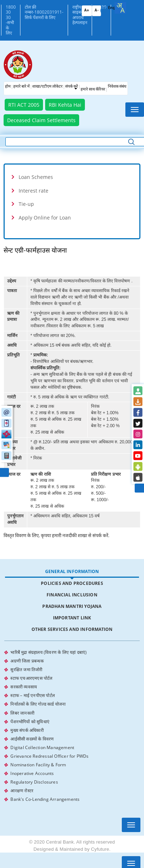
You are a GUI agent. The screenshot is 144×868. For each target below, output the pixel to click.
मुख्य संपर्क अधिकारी (27, 723)
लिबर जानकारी (22, 707)
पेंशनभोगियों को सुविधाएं (30, 715)
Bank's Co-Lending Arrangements (45, 786)
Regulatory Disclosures (34, 770)
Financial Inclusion (72, 595)
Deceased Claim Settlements (41, 120)
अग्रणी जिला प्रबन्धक (27, 660)
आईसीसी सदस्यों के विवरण (32, 731)
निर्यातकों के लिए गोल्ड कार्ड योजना (38, 699)
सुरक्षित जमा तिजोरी (26, 668)
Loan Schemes (36, 177)
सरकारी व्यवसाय (24, 684)
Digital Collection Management (42, 739)
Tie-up (26, 204)
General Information (72, 571)
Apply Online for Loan (45, 218)
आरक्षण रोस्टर (22, 778)
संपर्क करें (72, 87)
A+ (87, 11)
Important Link (72, 618)
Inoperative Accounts (32, 763)
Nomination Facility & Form (38, 755)
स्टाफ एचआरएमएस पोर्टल (31, 676)
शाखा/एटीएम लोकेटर (47, 87)
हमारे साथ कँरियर (93, 90)
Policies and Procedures (72, 583)
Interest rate (33, 191)
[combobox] (120, 8)
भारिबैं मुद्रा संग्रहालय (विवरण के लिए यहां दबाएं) (49, 652)
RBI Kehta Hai (65, 105)
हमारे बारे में (21, 87)
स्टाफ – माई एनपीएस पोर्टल (33, 691)
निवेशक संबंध (117, 87)
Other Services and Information (72, 629)
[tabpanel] (72, 719)
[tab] (72, 177)
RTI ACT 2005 (24, 105)
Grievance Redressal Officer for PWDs (49, 747)
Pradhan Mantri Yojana (72, 606)
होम (8, 87)
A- (97, 11)
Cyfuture (100, 836)
